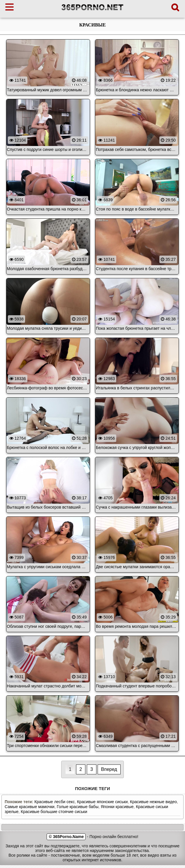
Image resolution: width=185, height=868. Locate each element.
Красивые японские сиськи (102, 802)
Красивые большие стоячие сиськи (54, 812)
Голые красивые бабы (78, 807)
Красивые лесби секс (54, 802)
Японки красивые (117, 807)
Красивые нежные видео (153, 802)
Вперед (109, 769)
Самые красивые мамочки (30, 807)
